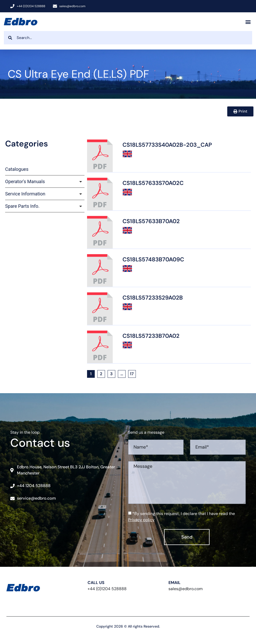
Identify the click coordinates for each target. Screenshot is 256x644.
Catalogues (17, 169)
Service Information (25, 194)
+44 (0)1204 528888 (107, 589)
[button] (248, 22)
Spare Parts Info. (22, 206)
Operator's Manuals (25, 181)
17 (133, 373)
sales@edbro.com (186, 589)
